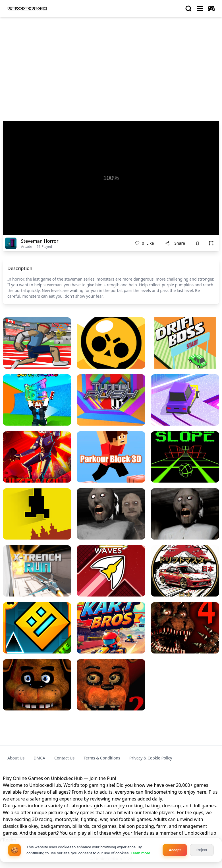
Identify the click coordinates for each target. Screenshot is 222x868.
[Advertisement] (111, 64)
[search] (188, 9)
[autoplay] (211, 9)
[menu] (200, 9)
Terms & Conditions (102, 758)
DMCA (39, 758)
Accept (175, 850)
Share (175, 243)
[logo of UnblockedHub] (27, 9)
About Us (16, 758)
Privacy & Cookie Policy (151, 758)
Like (144, 243)
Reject (202, 850)
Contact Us (64, 758)
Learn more (141, 853)
